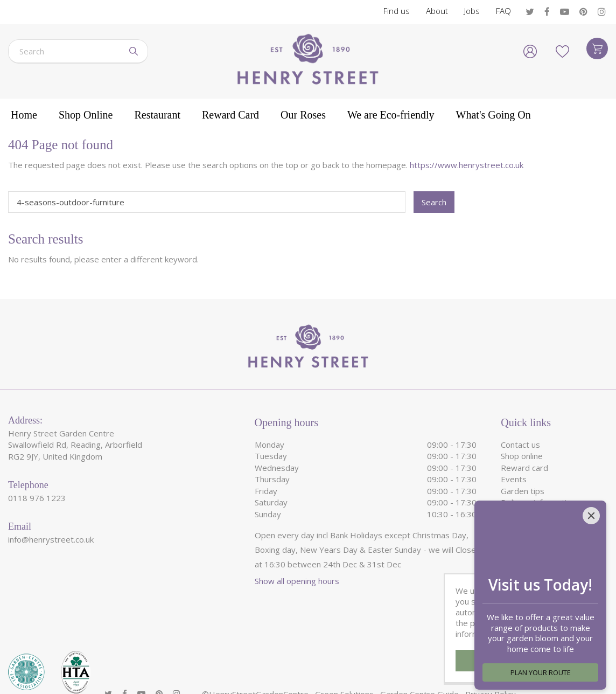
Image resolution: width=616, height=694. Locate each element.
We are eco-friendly (537, 514)
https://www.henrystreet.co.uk (467, 165)
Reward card (524, 468)
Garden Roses (527, 560)
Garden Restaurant (536, 549)
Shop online (522, 456)
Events (514, 479)
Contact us (520, 445)
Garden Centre (528, 525)
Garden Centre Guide (419, 659)
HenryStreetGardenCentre (259, 659)
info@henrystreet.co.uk (51, 539)
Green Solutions (344, 659)
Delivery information (538, 502)
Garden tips (523, 491)
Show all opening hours (297, 581)
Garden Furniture (532, 537)
